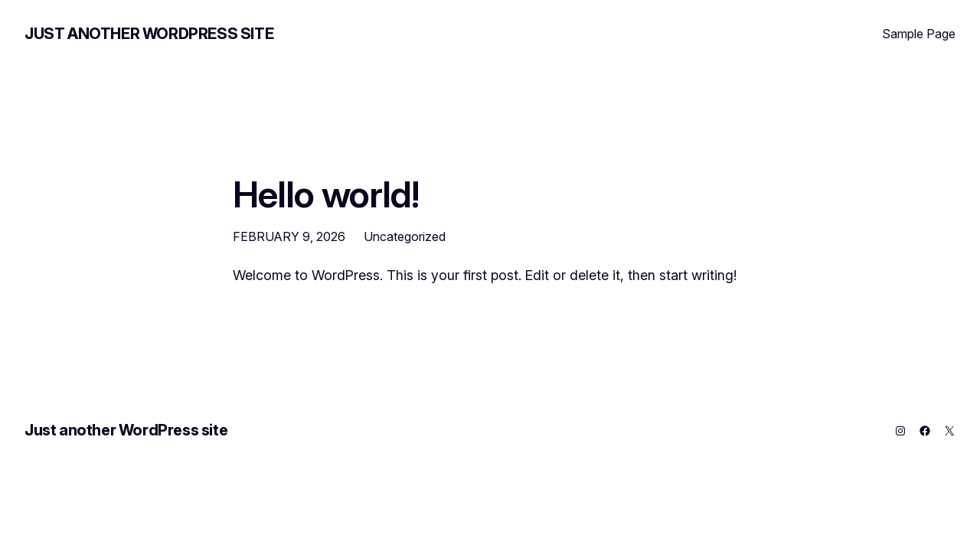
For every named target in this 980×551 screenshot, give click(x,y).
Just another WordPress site (149, 34)
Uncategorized (405, 236)
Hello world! (326, 194)
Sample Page (919, 34)
